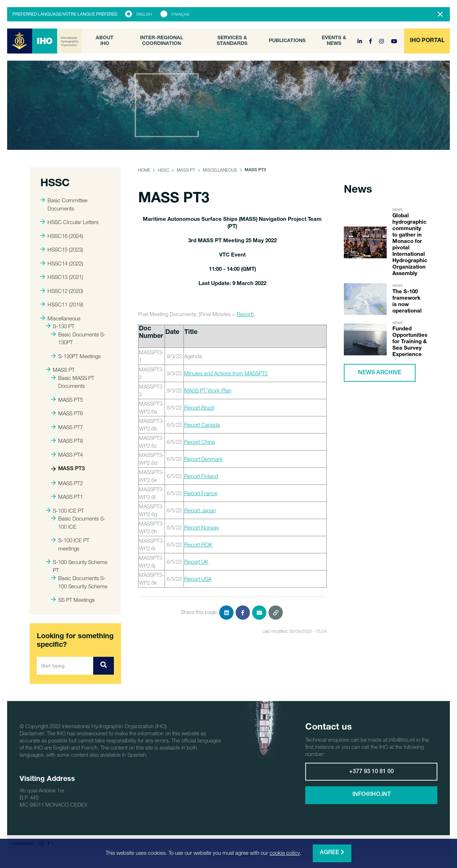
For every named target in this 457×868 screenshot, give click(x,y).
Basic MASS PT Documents (73, 382)
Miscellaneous (60, 318)
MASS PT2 (67, 483)
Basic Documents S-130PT (78, 338)
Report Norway (202, 527)
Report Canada (202, 425)
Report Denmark (204, 459)
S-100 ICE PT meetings (70, 544)
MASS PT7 (67, 427)
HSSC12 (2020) (62, 291)
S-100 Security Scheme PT (77, 566)
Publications (287, 41)
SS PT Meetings (73, 600)
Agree (332, 852)
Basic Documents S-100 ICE (78, 522)
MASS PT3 (68, 469)
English (144, 14)
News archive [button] (380, 373)
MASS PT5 (67, 400)
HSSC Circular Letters (69, 222)
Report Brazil (199, 407)
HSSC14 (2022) (62, 263)
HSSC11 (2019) (62, 304)
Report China (200, 442)
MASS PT (60, 370)
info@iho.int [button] (371, 795)
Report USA (198, 579)
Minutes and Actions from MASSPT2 (226, 373)
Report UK (196, 562)
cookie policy (285, 853)
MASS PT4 (67, 455)
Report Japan (200, 510)
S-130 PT (60, 326)
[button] (427, 41)
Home (144, 170)
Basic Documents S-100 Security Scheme (79, 582)
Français (181, 14)
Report (245, 314)
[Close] (440, 14)
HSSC (164, 170)
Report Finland (201, 476)
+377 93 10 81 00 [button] (371, 772)
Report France (201, 493)
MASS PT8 (67, 441)
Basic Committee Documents (64, 204)
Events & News (334, 41)
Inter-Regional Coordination (162, 41)
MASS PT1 (67, 497)
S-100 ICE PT (65, 511)
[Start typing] (65, 666)
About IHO (105, 41)
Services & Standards (232, 41)
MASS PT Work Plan (208, 390)
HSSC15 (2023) (62, 249)
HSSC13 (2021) (62, 277)
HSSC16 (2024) (62, 236)
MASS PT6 (67, 413)
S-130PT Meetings (76, 356)
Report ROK (198, 544)
